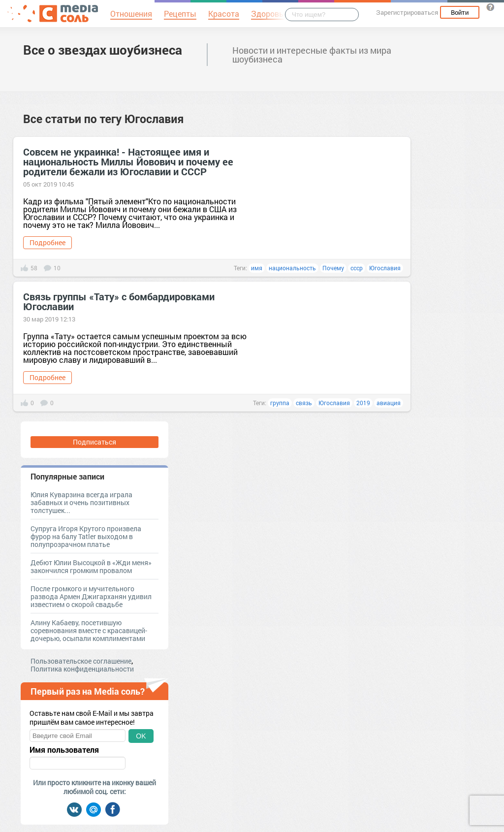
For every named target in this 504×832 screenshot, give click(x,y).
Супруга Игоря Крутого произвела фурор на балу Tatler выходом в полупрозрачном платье (86, 536)
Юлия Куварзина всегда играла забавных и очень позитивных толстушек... (81, 502)
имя (257, 268)
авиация (389, 403)
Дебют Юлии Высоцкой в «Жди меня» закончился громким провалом (91, 566)
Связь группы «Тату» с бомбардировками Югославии (119, 301)
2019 (363, 403)
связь (304, 403)
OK (141, 736)
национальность (292, 268)
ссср (357, 268)
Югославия (385, 268)
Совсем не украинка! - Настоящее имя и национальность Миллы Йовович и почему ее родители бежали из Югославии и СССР (128, 161)
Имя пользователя (64, 750)
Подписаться (94, 442)
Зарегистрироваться (407, 12)
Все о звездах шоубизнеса (103, 50)
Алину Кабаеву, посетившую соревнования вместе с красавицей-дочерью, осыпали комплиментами (89, 630)
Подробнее (47, 242)
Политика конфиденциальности (82, 669)
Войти (460, 12)
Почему (333, 268)
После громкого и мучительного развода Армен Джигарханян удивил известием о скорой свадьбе (91, 596)
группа (280, 403)
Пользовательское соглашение (81, 661)
